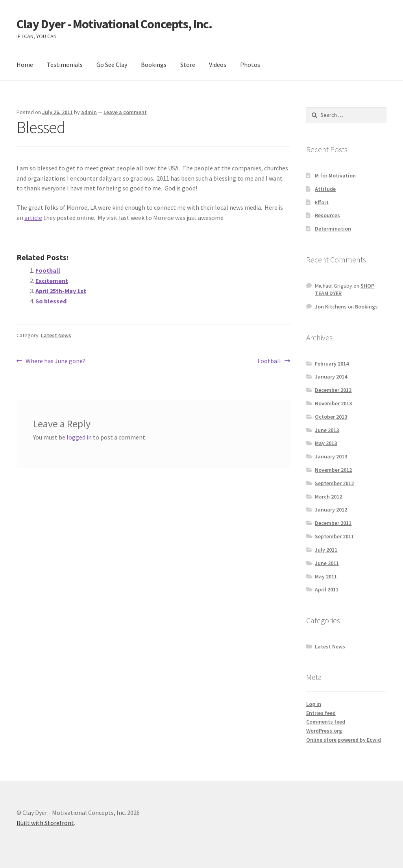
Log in (314, 704)
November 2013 (333, 403)
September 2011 (334, 536)
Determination (333, 229)
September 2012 (334, 483)
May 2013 (326, 443)
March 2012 (328, 497)
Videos (218, 65)
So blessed (51, 301)
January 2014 (331, 377)
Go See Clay (112, 65)
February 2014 (332, 364)
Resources (327, 215)
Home (25, 65)
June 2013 (327, 430)
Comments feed (326, 722)
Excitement (52, 281)
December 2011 (333, 523)
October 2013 (331, 417)
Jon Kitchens (331, 307)
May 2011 (326, 576)
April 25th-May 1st (61, 291)
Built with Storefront (45, 823)
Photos (250, 65)
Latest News (56, 335)
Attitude (325, 189)
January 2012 (331, 510)
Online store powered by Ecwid (344, 740)
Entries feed (321, 713)
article (33, 218)
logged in (79, 437)
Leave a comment (125, 112)
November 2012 (333, 470)
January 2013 (331, 456)
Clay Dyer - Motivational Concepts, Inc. (114, 24)
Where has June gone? (55, 361)
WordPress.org (324, 731)
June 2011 (327, 563)
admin (89, 112)
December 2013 (333, 390)
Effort (322, 202)
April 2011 (327, 589)
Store (188, 65)
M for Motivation (335, 175)
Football (48, 270)
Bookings (154, 65)
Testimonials (65, 65)
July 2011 (326, 550)
